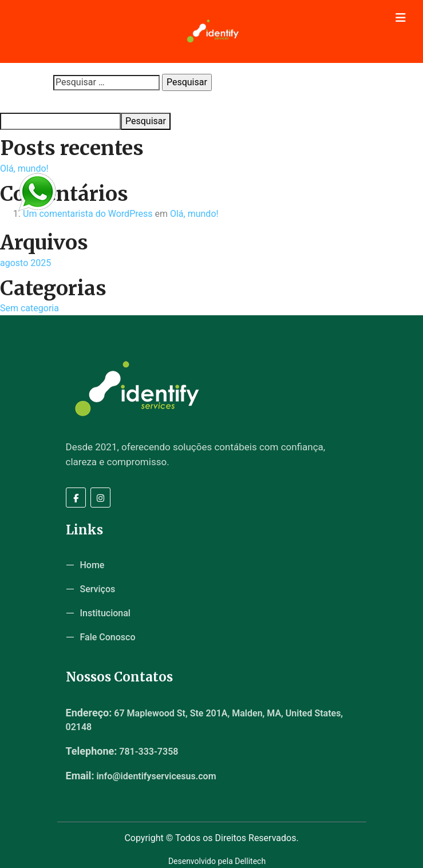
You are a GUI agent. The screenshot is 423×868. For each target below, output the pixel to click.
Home (92, 565)
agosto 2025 (25, 263)
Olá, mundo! (24, 169)
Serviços (98, 589)
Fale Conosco (108, 637)
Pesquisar (18, 102)
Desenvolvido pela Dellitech (217, 861)
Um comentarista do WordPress (88, 214)
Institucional (105, 613)
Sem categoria (29, 308)
